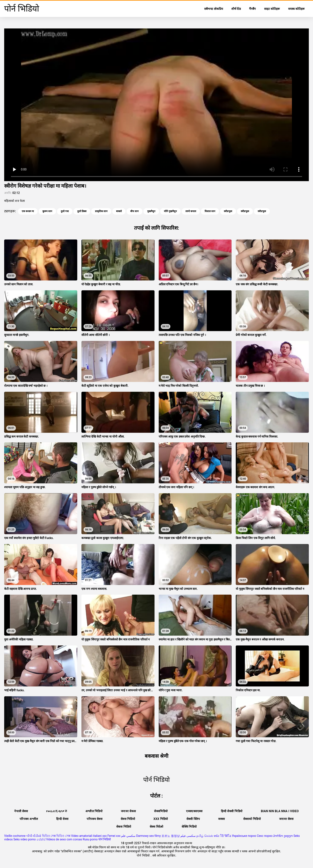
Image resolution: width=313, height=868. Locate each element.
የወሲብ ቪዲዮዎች (57, 811)
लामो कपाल (191, 211)
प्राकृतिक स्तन (101, 211)
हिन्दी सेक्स (62, 819)
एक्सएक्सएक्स (194, 811)
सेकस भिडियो (124, 827)
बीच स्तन (134, 211)
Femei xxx (114, 836)
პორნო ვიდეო (283, 836)
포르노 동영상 (170, 836)
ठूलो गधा (65, 211)
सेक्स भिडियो (128, 819)
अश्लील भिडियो (94, 811)
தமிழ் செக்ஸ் (205, 836)
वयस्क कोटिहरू (296, 9)
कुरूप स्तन (47, 211)
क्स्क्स (221, 819)
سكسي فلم (128, 836)
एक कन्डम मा (28, 211)
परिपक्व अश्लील (29, 819)
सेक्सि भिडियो (189, 827)
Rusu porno (90, 839)
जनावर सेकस (128, 811)
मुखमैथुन (151, 211)
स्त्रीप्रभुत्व (228, 211)
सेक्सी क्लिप (193, 819)
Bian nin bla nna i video (280, 811)
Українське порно (244, 836)
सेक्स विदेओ (156, 827)
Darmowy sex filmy (148, 836)
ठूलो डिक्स (82, 211)
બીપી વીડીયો (34, 836)
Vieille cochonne (15, 836)
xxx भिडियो (161, 819)
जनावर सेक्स (286, 819)
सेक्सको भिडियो (252, 819)
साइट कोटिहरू (272, 9)
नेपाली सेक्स (21, 811)
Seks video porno (25, 839)
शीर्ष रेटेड (236, 9)
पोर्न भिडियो (105, 839)
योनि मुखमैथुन (170, 211)
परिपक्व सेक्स (94, 819)
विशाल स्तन (210, 211)
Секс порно (265, 836)
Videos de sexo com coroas (64, 839)
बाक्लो (119, 211)
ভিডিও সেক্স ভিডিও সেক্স (56, 836)
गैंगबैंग (252, 9)
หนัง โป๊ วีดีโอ (222, 836)
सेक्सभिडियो (161, 811)
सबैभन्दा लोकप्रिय (214, 9)
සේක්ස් (41, 839)
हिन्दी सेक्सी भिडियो (232, 811)
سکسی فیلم (188, 836)
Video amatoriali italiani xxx (89, 836)
